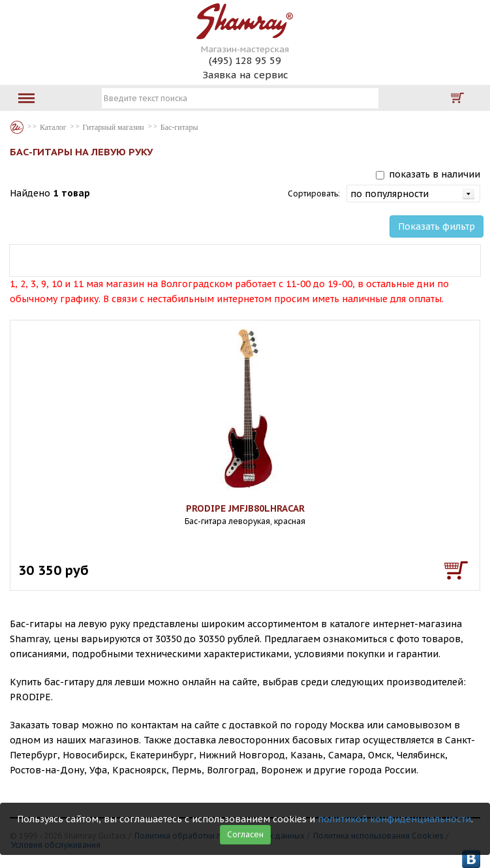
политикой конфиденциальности (394, 819)
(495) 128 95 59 (245, 60)
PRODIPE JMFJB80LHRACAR (245, 508)
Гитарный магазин (114, 127)
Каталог (17, 127)
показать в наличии (435, 174)
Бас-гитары (179, 127)
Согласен (245, 834)
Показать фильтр (436, 226)
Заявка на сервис (245, 75)
